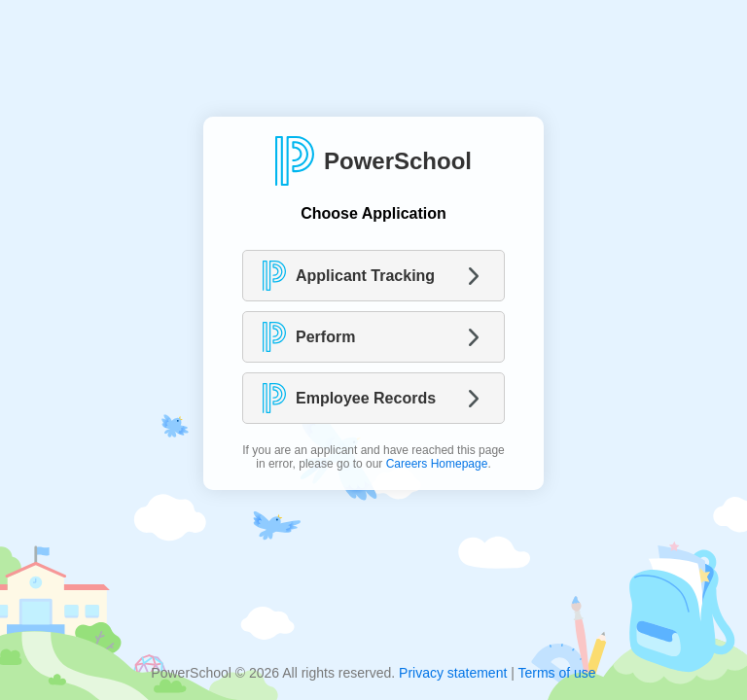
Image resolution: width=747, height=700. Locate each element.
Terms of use (556, 673)
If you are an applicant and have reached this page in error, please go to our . (373, 457)
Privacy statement (453, 673)
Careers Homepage (437, 464)
